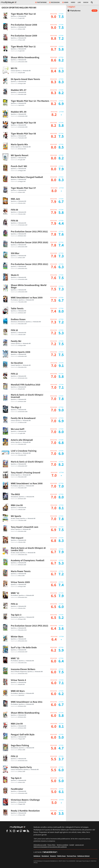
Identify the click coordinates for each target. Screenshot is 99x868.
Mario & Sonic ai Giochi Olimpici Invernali (27, 396)
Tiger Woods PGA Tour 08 (23, 133)
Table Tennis (17, 308)
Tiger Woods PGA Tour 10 (23, 14)
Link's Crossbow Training (24, 451)
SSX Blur (15, 253)
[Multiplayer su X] (11, 831)
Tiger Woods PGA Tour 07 (23, 188)
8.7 (54, 49)
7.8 (54, 234)
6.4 (54, 628)
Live (79, 2)
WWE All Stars (18, 691)
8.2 (54, 104)
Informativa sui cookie (40, 845)
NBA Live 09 (17, 724)
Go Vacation (17, 363)
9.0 (54, 16)
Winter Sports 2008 (21, 352)
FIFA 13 (14, 756)
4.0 (54, 813)
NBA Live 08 (17, 505)
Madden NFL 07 (19, 90)
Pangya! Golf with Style (23, 734)
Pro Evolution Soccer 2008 (24, 25)
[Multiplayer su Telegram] (17, 831)
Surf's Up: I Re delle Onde (24, 647)
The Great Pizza (71, 856)
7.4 (54, 311)
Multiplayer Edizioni (83, 856)
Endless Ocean (18, 319)
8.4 (54, 71)
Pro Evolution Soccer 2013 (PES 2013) (29, 626)
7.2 (54, 333)
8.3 (54, 82)
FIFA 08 (14, 221)
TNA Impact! (17, 538)
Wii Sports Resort (20, 155)
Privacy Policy (52, 845)
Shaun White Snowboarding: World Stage (29, 286)
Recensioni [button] (54, 2)
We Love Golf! (18, 429)
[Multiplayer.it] (9, 2)
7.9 (54, 201)
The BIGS (15, 494)
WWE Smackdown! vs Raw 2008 (27, 483)
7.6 (54, 267)
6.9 (54, 530)
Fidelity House (61, 856)
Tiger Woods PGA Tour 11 (23, 46)
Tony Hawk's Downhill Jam (25, 527)
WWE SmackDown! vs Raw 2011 (27, 702)
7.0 (54, 365)
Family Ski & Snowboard (23, 418)
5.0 (54, 781)
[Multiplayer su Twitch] (21, 831)
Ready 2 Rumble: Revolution (25, 811)
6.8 (54, 540)
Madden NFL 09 (19, 112)
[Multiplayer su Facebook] (7, 831)
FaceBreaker (17, 789)
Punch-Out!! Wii (19, 166)
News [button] (65, 2)
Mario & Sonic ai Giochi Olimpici (27, 462)
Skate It (15, 275)
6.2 (54, 650)
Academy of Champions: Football (28, 560)
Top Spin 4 (16, 778)
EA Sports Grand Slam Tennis (25, 79)
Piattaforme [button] (41, 2)
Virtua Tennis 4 (18, 680)
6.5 (54, 596)
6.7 (54, 552)
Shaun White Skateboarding (25, 713)
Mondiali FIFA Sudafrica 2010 (26, 385)
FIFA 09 (14, 210)
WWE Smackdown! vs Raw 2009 (27, 297)
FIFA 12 (14, 374)
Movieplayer (45, 856)
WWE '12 (15, 593)
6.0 (54, 661)
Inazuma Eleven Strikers (23, 669)
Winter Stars (17, 636)
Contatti (72, 845)
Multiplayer (37, 856)
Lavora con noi (79, 845)
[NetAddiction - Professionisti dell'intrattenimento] (50, 852)
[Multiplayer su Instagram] (14, 831)
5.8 (54, 748)
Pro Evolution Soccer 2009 (24, 36)
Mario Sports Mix (19, 144)
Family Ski (16, 341)
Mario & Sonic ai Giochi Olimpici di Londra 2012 (28, 549)
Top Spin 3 (16, 615)
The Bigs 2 (16, 407)
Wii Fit (14, 68)
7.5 (54, 289)
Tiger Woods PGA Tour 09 (23, 123)
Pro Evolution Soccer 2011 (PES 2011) (29, 231)
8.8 (54, 38)
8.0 (54, 147)
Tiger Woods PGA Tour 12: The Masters (30, 101)
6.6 (54, 585)
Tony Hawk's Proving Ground (26, 472)
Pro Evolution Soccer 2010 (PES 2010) (29, 242)
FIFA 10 (14, 330)
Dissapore (53, 856)
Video (73, 2)
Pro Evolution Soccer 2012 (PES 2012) (29, 264)
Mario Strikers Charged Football (27, 177)
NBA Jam (15, 199)
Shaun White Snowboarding (25, 57)
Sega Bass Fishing (20, 745)
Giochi (86, 2)
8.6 (54, 60)
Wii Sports (16, 516)
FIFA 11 (14, 604)
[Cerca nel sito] (92, 2)
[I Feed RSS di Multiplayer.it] (28, 831)
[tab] (83, 11)
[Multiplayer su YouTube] (24, 831)
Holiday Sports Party (21, 767)
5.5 (54, 759)
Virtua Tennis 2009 (20, 582)
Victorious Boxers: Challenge (25, 800)
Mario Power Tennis (21, 571)
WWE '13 (15, 658)
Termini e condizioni (62, 845)
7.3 (54, 322)
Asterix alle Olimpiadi (22, 440)
